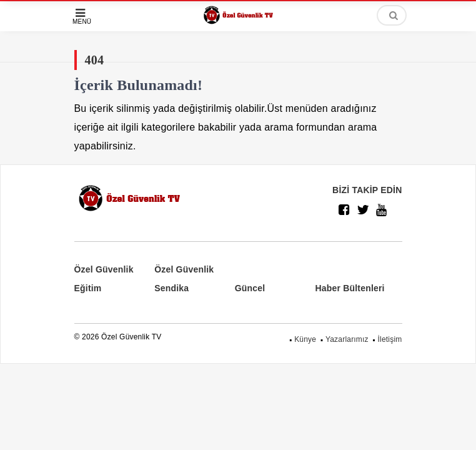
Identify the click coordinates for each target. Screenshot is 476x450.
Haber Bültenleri (350, 288)
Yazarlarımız (347, 339)
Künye (305, 339)
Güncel (250, 288)
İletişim (390, 339)
